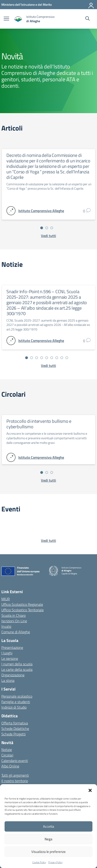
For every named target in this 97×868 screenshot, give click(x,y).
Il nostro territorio (15, 781)
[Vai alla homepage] (18, 19)
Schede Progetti (13, 734)
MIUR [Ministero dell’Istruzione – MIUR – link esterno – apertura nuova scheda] (6, 599)
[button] (90, 790)
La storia (8, 680)
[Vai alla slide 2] (47, 228)
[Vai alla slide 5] (47, 358)
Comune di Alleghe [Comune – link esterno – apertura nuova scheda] (16, 632)
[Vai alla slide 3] (52, 228)
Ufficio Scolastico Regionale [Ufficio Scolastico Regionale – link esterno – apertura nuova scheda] (22, 604)
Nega (48, 839)
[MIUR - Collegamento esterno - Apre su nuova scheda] (27, 4)
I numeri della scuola (17, 664)
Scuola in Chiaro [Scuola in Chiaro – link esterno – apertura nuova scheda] (13, 615)
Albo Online (10, 766)
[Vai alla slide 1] (42, 228)
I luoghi (7, 653)
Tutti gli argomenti (15, 775)
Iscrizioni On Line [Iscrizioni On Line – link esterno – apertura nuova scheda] (14, 621)
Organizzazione (13, 675)
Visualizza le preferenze (48, 852)
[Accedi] (91, 5)
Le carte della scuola (17, 669)
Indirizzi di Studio (14, 707)
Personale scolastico (17, 696)
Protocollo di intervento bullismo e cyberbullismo (39, 424)
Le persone (10, 658)
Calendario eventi (15, 761)
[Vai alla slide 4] (42, 358)
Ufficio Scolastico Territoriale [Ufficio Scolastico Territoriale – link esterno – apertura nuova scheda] (23, 610)
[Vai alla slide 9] (67, 358)
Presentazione (12, 647)
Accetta (49, 826)
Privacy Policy (55, 862)
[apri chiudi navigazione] (6, 19)
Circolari (7, 755)
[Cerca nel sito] (88, 19)
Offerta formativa (15, 723)
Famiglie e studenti (16, 702)
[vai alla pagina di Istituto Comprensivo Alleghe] (41, 211)
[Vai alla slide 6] (52, 358)
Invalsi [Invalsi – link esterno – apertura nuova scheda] (6, 626)
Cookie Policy (39, 862)
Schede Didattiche (15, 729)
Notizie (7, 750)
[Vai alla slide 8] (62, 358)
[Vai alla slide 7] (57, 358)
